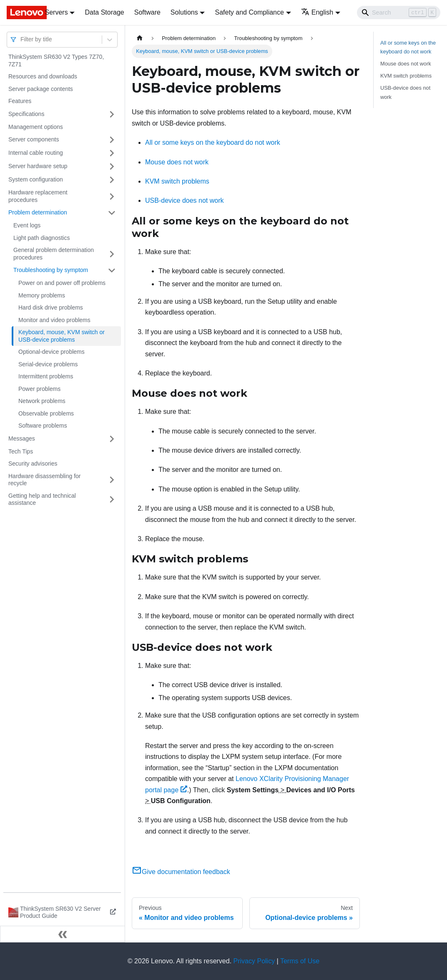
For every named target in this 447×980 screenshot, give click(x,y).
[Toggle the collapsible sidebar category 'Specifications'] (112, 114)
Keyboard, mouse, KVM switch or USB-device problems (62, 336)
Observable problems (46, 413)
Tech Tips (21, 451)
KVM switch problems (177, 181)
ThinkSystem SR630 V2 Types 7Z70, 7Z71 (56, 60)
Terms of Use (300, 961)
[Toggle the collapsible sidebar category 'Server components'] (112, 140)
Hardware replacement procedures (38, 196)
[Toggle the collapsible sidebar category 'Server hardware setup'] (112, 166)
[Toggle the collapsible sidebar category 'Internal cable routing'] (112, 153)
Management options (36, 127)
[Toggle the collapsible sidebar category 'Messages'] (112, 439)
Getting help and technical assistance (42, 499)
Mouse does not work (177, 162)
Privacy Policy (254, 961)
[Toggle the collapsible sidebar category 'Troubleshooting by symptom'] (112, 270)
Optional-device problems (51, 352)
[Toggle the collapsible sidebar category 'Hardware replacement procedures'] (112, 196)
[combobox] (21, 39)
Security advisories (33, 464)
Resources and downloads (43, 76)
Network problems (42, 401)
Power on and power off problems (62, 283)
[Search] (399, 13)
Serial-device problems (48, 364)
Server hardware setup (38, 166)
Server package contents (41, 89)
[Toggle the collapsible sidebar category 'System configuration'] (112, 180)
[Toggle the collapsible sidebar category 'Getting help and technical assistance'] (112, 500)
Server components (34, 139)
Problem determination (38, 212)
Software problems (43, 426)
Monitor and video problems (54, 320)
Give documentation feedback (181, 872)
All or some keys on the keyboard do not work (213, 142)
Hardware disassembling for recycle (45, 480)
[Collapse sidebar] (63, 934)
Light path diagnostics (41, 238)
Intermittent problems (46, 376)
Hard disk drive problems (51, 307)
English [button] (317, 12)
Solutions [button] (184, 12)
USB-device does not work (185, 200)
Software (147, 12)
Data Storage (104, 12)
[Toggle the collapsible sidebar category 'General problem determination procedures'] (112, 254)
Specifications (26, 114)
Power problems (39, 389)
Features (20, 101)
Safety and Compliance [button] (249, 12)
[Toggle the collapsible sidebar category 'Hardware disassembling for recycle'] (112, 480)
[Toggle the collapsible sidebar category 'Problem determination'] (112, 213)
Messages (22, 438)
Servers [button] (57, 12)
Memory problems (42, 295)
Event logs (27, 225)
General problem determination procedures (54, 254)
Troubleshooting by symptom (51, 270)
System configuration (36, 179)
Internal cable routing (36, 153)
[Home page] (140, 38)
